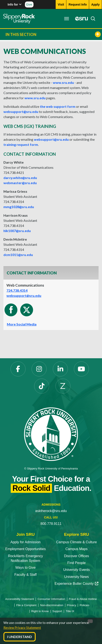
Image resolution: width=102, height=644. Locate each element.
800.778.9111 (51, 524)
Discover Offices (76, 556)
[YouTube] (81, 369)
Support (57, 611)
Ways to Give (25, 568)
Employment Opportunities (25, 549)
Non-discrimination (52, 605)
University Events (76, 570)
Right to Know (40, 611)
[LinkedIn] (60, 369)
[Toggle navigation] (67, 19)
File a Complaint (26, 605)
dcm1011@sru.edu (18, 255)
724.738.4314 (17, 290)
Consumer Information (51, 599)
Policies (84, 605)
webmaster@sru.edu (20, 183)
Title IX (70, 611)
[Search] (92, 19)
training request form (21, 144)
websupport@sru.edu (21, 112)
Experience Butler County (76, 584)
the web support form (58, 106)
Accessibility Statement (20, 599)
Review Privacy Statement (22, 628)
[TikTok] (42, 386)
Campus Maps (77, 549)
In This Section (53, 34)
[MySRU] (80, 19)
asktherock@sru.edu (51, 511)
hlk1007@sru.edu (17, 231)
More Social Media (22, 324)
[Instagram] (39, 369)
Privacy (72, 605)
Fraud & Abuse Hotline (83, 599)
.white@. (20, 178)
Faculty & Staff (26, 575)
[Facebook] (18, 369)
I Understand (20, 637)
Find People (77, 563)
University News (77, 577)
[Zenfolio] (63, 386)
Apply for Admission (25, 542)
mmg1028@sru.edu (19, 207)
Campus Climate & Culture (77, 542)
